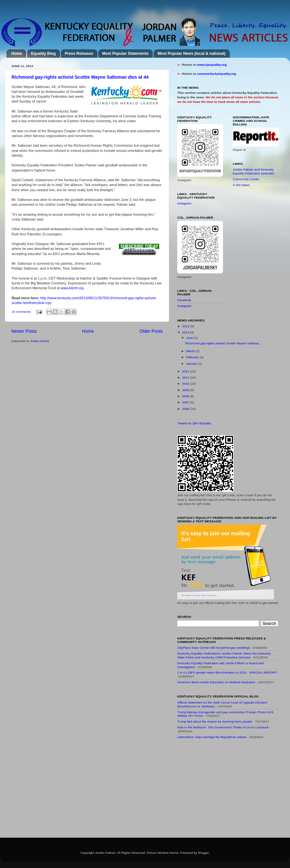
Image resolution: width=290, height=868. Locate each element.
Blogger (203, 853)
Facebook (184, 300)
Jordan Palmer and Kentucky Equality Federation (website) (254, 171)
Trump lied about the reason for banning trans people (215, 721)
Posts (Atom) (40, 341)
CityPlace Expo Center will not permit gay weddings (214, 648)
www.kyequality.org (212, 65)
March (191, 351)
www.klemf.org (72, 288)
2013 (186, 332)
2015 (186, 326)
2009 (186, 390)
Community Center (246, 179)
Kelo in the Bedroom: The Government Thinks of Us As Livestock (223, 727)
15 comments (21, 312)
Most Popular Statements (125, 54)
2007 (186, 402)
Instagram (184, 203)
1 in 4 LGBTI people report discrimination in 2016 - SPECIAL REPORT (227, 672)
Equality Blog (43, 54)
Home (17, 54)
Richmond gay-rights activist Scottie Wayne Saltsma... (223, 343)
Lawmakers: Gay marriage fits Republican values (212, 737)
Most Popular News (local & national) (192, 54)
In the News (241, 185)
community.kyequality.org (217, 74)
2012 (186, 371)
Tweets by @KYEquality (194, 423)
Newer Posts (24, 331)
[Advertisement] (226, 790)
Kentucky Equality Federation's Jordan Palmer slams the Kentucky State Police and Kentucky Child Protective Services (224, 655)
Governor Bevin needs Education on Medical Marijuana (216, 682)
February (193, 357)
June (190, 338)
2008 (186, 396)
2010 (186, 384)
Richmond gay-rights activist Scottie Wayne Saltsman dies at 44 (80, 77)
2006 (186, 409)
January (192, 364)
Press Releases (79, 54)
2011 (186, 377)
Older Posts (151, 331)
